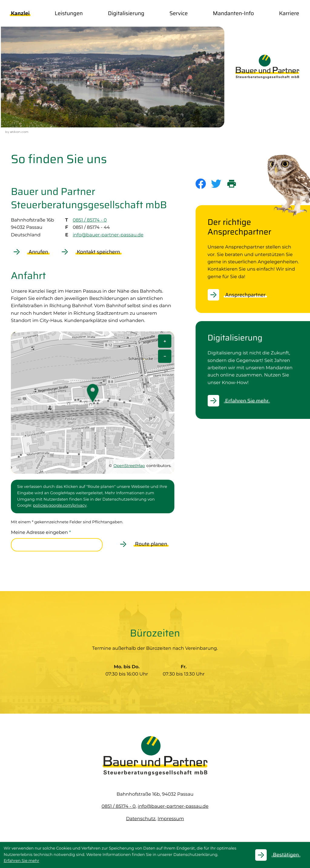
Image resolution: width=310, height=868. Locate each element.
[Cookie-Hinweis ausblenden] (281, 855)
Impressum (171, 819)
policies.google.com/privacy (60, 506)
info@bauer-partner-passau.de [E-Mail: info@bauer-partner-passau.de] (108, 235)
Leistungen (69, 13)
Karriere (289, 13)
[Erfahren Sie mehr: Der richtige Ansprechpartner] (240, 295)
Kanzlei (20, 13)
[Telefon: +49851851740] (118, 806)
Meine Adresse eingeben (41, 532)
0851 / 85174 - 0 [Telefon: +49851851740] (90, 220)
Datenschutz (141, 819)
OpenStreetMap (129, 466)
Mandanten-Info (233, 13)
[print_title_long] (234, 184)
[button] (33, 252)
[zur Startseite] (267, 67)
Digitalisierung (126, 13)
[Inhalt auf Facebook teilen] (203, 184)
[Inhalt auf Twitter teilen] (219, 184)
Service (179, 13)
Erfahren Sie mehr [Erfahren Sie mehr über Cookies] (21, 861)
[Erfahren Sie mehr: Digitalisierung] (242, 401)
